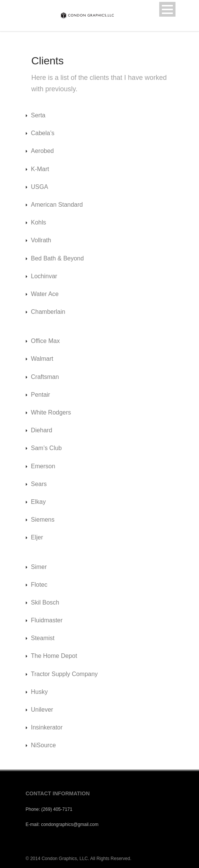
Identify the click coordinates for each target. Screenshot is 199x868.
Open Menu (167, 9)
